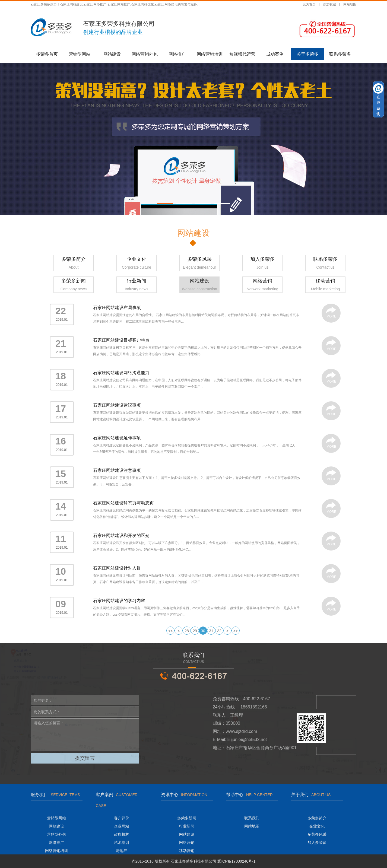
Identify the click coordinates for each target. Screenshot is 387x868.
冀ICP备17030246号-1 (236, 861)
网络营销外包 (145, 54)
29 (195, 631)
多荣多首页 (47, 54)
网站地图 (350, 4)
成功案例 (275, 54)
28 (187, 631)
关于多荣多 (307, 54)
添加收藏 (329, 4)
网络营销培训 (210, 54)
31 (211, 631)
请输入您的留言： (85, 735)
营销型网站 (80, 54)
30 (203, 631)
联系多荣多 (340, 54)
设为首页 (309, 4)
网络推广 (177, 54)
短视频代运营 (242, 54)
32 (219, 631)
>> (236, 631)
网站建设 (112, 54)
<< (170, 631)
